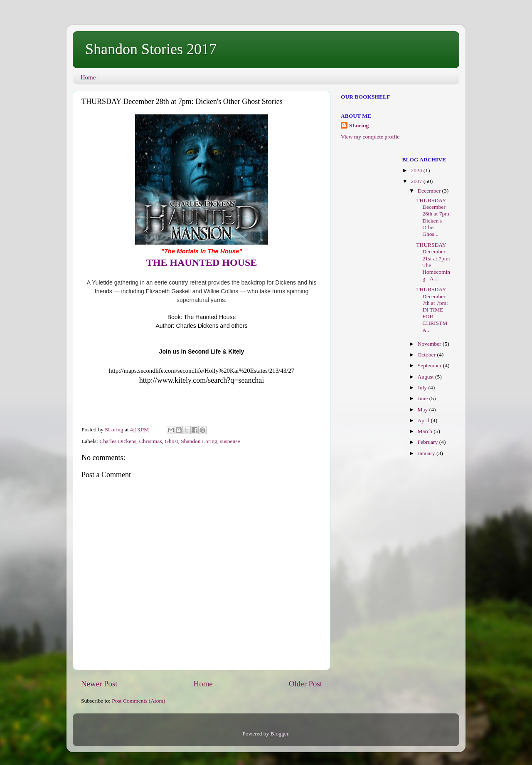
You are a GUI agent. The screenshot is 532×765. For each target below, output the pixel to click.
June (424, 398)
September (430, 365)
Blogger (280, 734)
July (423, 387)
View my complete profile (370, 137)
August (426, 377)
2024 (417, 170)
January (427, 453)
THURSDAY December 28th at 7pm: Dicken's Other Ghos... (433, 217)
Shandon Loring (199, 441)
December (430, 191)
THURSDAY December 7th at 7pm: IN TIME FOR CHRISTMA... (432, 309)
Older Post (305, 684)
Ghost (171, 441)
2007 (417, 181)
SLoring (359, 125)
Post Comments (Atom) (138, 701)
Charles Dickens (118, 441)
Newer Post (99, 684)
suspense (230, 441)
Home (88, 77)
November (430, 344)
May (424, 410)
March (426, 431)
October (427, 355)
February (429, 442)
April (424, 420)
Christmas (151, 441)
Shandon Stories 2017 (151, 49)
